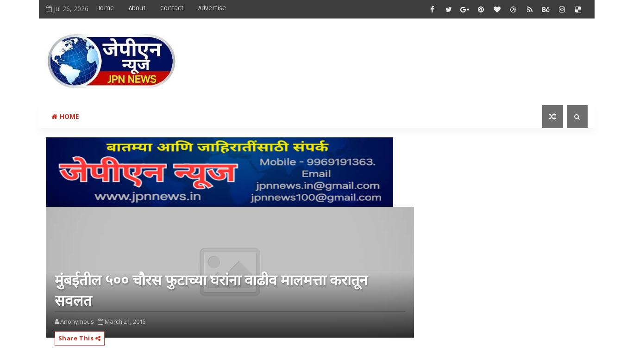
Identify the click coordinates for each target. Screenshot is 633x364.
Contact (172, 8)
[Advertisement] (418, 54)
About (137, 8)
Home (105, 8)
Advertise (212, 8)
